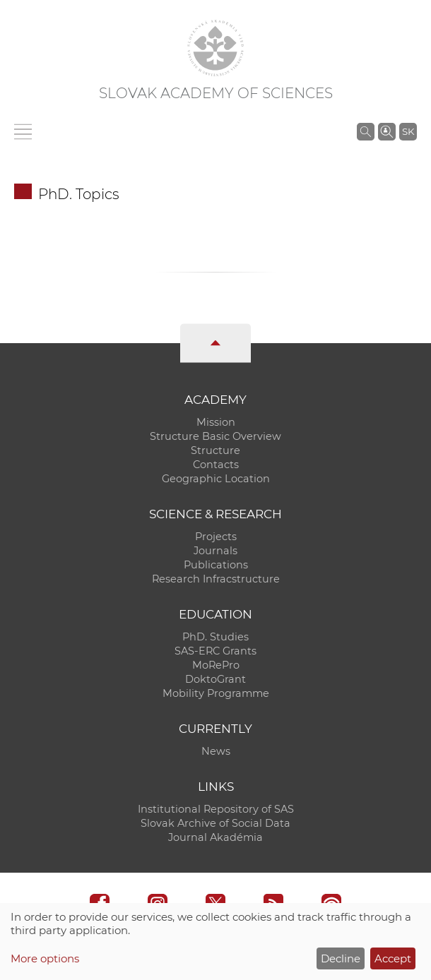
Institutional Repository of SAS (216, 809)
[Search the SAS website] (366, 131)
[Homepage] (215, 48)
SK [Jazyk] (408, 131)
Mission (216, 422)
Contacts (216, 465)
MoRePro (216, 665)
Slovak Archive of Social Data (215, 823)
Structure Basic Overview (215, 436)
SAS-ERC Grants (215, 651)
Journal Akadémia (215, 837)
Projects (216, 537)
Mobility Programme (216, 693)
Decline (341, 958)
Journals (215, 551)
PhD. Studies (215, 637)
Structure (215, 450)
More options (45, 958)
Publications (216, 565)
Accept (393, 958)
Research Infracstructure (216, 579)
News (216, 751)
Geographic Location (216, 479)
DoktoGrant (215, 679)
